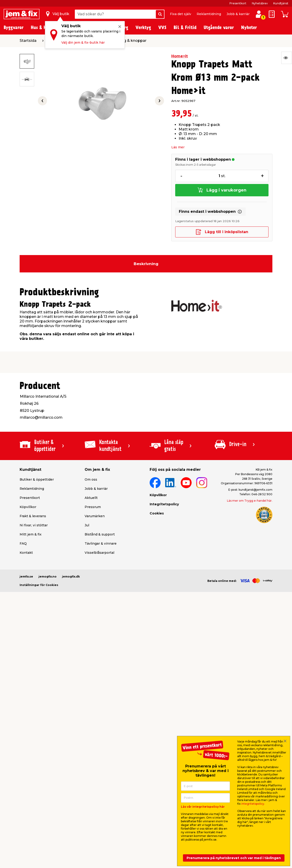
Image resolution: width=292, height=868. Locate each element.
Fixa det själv (181, 14)
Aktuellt (91, 498)
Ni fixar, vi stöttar (34, 525)
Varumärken (95, 516)
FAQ (23, 543)
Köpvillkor (28, 507)
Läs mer (178, 147)
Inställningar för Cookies (39, 585)
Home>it (180, 56)
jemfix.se (26, 576)
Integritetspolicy (164, 504)
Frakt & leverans (33, 516)
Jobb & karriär (238, 14)
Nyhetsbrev (260, 3)
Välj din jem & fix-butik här (83, 43)
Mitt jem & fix (31, 534)
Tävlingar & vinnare (101, 543)
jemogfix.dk (71, 576)
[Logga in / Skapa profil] (259, 14)
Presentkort (238, 3)
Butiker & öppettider (37, 479)
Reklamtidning (209, 14)
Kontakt (26, 553)
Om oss (91, 479)
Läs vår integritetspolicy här (203, 807)
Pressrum (93, 507)
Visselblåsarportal (99, 553)
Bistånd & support (100, 534)
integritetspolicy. (253, 804)
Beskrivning (146, 264)
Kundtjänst (281, 3)
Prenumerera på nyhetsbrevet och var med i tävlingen (234, 858)
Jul (87, 525)
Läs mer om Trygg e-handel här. (250, 501)
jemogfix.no (48, 576)
